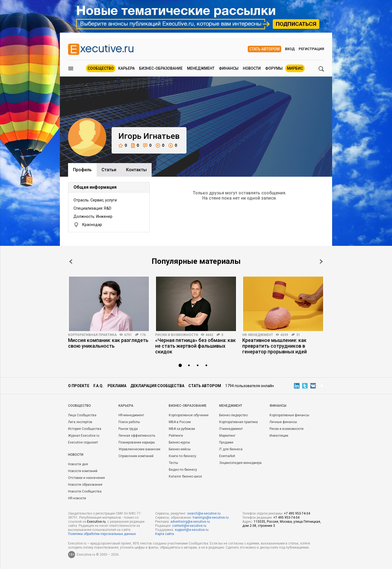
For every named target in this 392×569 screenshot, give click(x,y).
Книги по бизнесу (183, 456)
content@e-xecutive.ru (189, 526)
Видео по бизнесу (183, 470)
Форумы (274, 68)
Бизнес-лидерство (233, 415)
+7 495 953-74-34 (297, 513)
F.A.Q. (98, 386)
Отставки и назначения (86, 478)
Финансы (229, 68)
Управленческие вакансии (139, 449)
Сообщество (101, 68)
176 (143, 335)
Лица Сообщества (82, 415)
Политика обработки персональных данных (102, 534)
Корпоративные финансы (289, 415)
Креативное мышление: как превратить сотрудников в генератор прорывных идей (275, 346)
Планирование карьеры (137, 442)
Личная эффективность (137, 436)
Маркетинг (227, 436)
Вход (290, 49)
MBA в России (180, 422)
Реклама (117, 386)
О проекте (79, 386)
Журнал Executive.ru (84, 436)
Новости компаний (83, 471)
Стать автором (264, 49)
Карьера (126, 68)
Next (321, 261)
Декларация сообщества (157, 386)
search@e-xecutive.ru (204, 513)
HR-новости (77, 498)
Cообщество (79, 406)
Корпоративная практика (92, 335)
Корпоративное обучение (189, 415)
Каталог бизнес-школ (185, 476)
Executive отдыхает (83, 442)
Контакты (136, 170)
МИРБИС (295, 68)
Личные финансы (283, 422)
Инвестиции (279, 436)
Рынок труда (128, 429)
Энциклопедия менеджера (240, 463)
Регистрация (311, 49)
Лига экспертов (80, 422)
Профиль (82, 170)
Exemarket (227, 456)
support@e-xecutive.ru (192, 530)
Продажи (226, 442)
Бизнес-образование (161, 68)
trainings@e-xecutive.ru (211, 518)
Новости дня (78, 464)
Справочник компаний (136, 456)
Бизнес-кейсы (180, 449)
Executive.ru (96, 522)
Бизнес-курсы (179, 442)
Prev (71, 261)
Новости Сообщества (85, 491)
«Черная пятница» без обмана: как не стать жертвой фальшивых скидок (195, 346)
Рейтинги (176, 436)
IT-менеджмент (231, 429)
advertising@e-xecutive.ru (190, 522)
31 (298, 335)
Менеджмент (201, 68)
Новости (252, 68)
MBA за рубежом (182, 429)
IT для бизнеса (231, 449)
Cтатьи (109, 170)
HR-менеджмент (258, 335)
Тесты (173, 463)
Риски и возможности (177, 335)
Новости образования (85, 485)
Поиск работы (129, 422)
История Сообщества (85, 429)
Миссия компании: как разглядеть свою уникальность (108, 343)
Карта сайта (165, 534)
